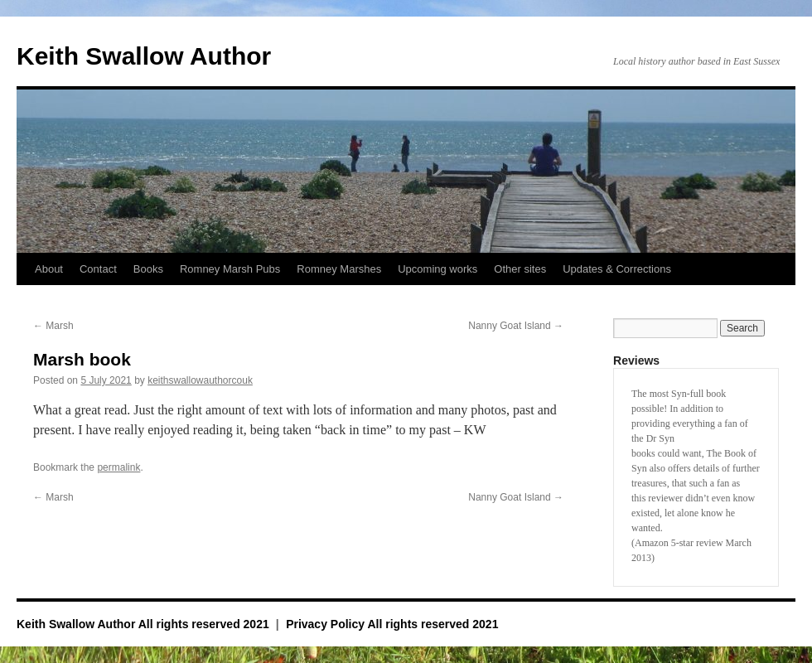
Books (148, 269)
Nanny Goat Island (516, 326)
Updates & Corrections (617, 269)
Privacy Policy (325, 624)
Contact (98, 269)
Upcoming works (437, 269)
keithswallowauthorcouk (200, 380)
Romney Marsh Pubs (230, 269)
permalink (118, 467)
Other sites (520, 269)
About (49, 269)
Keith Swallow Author (144, 56)
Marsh (53, 326)
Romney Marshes (339, 269)
